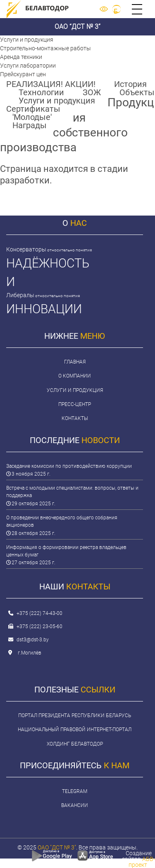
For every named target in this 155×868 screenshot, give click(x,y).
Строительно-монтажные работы (45, 48)
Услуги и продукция (27, 40)
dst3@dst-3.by (33, 640)
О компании (75, 376)
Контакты (75, 418)
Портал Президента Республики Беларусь (75, 716)
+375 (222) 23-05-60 (39, 626)
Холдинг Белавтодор (75, 744)
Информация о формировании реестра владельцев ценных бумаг (66, 551)
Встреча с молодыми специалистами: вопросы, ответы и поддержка (72, 492)
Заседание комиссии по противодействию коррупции (69, 466)
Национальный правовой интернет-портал (75, 730)
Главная (75, 362)
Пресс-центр (75, 404)
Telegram (75, 791)
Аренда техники (21, 57)
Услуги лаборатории (28, 66)
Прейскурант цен (23, 74)
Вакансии (75, 805)
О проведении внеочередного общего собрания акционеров (62, 521)
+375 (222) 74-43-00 (39, 613)
